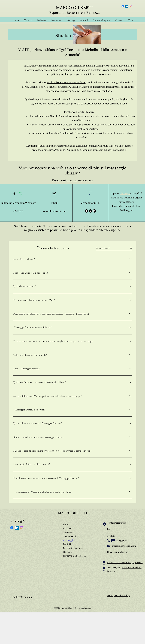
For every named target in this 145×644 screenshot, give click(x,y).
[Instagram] (131, 6)
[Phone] (109, 541)
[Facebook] (123, 6)
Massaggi (68, 540)
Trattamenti (69, 536)
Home (66, 525)
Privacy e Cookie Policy (72, 556)
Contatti (68, 552)
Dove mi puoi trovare (118, 552)
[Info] (105, 524)
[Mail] (109, 546)
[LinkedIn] (127, 6)
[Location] (104, 563)
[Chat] (113, 541)
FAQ (109, 529)
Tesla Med (68, 532)
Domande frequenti (72, 548)
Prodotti (67, 544)
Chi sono (68, 529)
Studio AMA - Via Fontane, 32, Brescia (125, 562)
